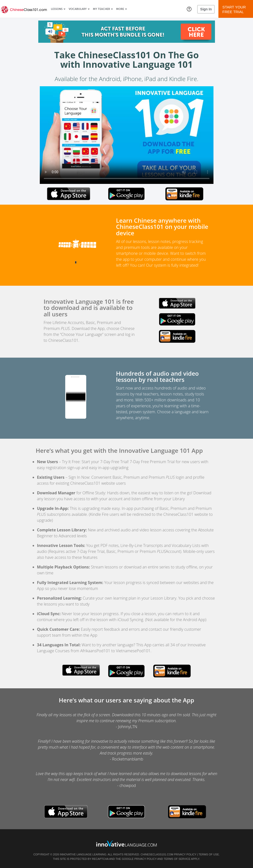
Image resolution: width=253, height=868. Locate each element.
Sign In (206, 9)
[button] (189, 9)
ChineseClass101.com (157, 854)
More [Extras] (120, 9)
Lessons (57, 9)
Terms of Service (177, 859)
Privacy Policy (185, 854)
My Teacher (101, 9)
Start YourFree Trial (236, 9)
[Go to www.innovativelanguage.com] (126, 843)
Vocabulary (78, 9)
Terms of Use (209, 854)
